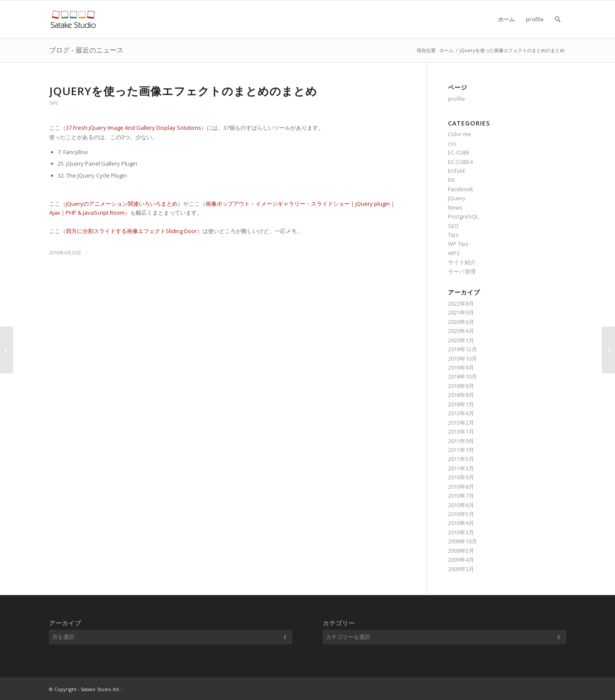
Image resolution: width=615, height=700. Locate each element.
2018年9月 (461, 386)
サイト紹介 (462, 262)
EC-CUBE (459, 152)
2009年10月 (463, 541)
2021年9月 (461, 312)
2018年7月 (461, 404)
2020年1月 (461, 340)
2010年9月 (461, 477)
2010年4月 (461, 523)
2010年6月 (461, 505)
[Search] (558, 19)
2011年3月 (461, 468)
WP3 (454, 253)
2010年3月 (461, 532)
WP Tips (458, 244)
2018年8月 (461, 395)
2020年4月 (461, 331)
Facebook (461, 189)
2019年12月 (463, 349)
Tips (53, 103)
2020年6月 (461, 322)
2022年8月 (461, 303)
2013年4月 (461, 413)
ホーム (506, 19)
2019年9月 (461, 367)
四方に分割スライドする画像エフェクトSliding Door (131, 231)
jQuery (457, 198)
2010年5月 (461, 514)
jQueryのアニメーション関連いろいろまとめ (122, 204)
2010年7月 (461, 496)
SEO (453, 226)
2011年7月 (461, 450)
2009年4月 (461, 560)
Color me (460, 134)
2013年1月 (461, 432)
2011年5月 (461, 459)
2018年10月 (463, 376)
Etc (452, 180)
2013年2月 (461, 423)
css (452, 143)
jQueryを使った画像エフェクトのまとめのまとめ (183, 91)
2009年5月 (461, 551)
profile (535, 19)
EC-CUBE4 (460, 162)
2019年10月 (463, 359)
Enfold (456, 171)
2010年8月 (461, 487)
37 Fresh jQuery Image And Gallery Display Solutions (133, 128)
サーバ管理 (462, 271)
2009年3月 (461, 569)
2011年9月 (461, 441)
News (455, 207)
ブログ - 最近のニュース (86, 50)
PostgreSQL (463, 216)
